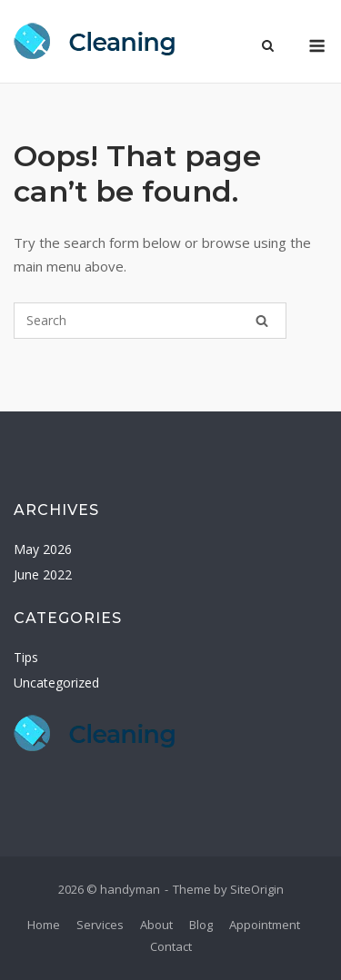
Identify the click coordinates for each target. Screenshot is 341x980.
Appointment (265, 925)
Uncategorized (56, 683)
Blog (201, 925)
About (156, 925)
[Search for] (150, 321)
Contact (171, 946)
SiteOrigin (257, 889)
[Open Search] (268, 47)
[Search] (262, 321)
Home (44, 925)
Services (100, 925)
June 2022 (43, 574)
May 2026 (43, 549)
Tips (26, 657)
